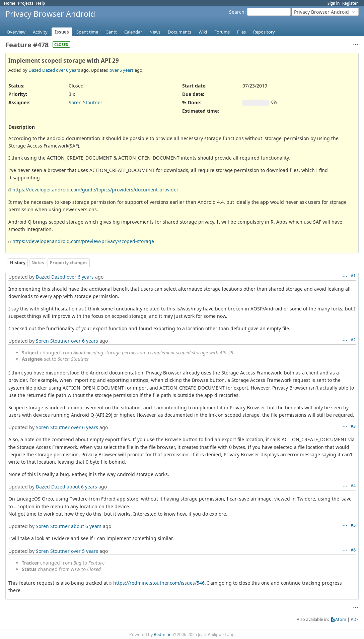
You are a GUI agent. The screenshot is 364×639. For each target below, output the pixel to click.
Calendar (133, 32)
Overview (16, 32)
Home (10, 3)
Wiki (203, 32)
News (155, 32)
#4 (353, 486)
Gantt (111, 32)
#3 (353, 426)
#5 (353, 525)
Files (241, 32)
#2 (353, 340)
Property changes (69, 263)
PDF (355, 619)
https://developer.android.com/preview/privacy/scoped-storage (83, 241)
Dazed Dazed (42, 70)
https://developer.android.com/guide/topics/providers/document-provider (95, 190)
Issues (62, 32)
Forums (222, 32)
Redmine (163, 634)
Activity (40, 32)
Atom (341, 619)
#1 (353, 276)
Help (41, 3)
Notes (38, 263)
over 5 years (122, 70)
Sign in (334, 3)
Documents (179, 32)
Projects (26, 3)
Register (350, 3)
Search (237, 12)
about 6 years (82, 487)
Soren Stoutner (86, 102)
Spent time (87, 32)
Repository (264, 32)
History (18, 263)
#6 (353, 550)
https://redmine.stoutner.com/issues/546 (159, 583)
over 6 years (68, 70)
